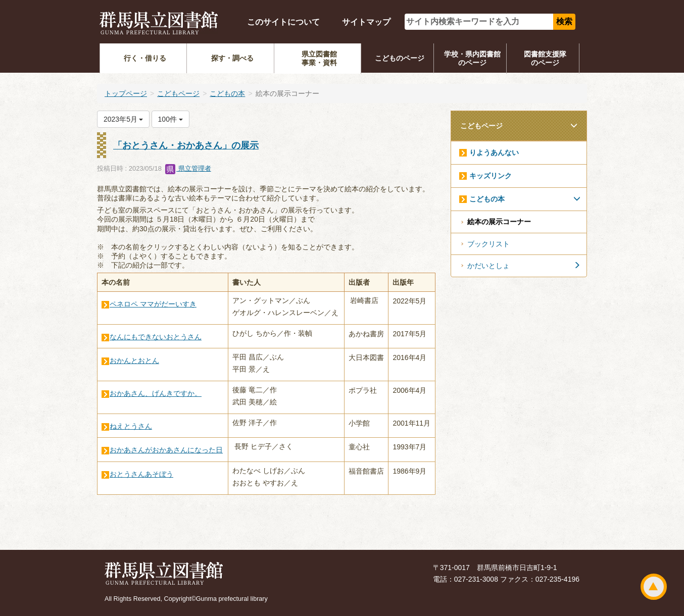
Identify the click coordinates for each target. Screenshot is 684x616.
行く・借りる (145, 58)
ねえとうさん (131, 426)
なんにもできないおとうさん (156, 337)
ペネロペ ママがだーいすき (153, 304)
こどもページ (178, 93)
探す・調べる (232, 58)
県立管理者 (188, 168)
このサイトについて (283, 22)
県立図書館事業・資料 (319, 58)
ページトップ (654, 587)
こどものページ (400, 58)
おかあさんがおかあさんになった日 (166, 450)
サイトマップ (366, 22)
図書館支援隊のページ (545, 58)
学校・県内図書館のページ (472, 58)
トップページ (126, 93)
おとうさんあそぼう (141, 474)
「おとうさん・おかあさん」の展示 (186, 145)
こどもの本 (227, 93)
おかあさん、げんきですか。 (156, 393)
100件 (170, 119)
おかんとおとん (134, 361)
